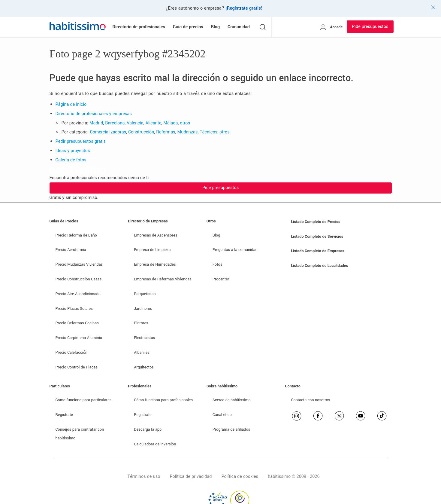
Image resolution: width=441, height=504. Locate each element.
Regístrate (64, 415)
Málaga (171, 123)
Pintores (141, 323)
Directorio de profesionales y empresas (94, 114)
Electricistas (144, 338)
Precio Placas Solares (74, 309)
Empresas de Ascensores (156, 235)
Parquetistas (145, 294)
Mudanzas (188, 132)
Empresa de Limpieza (152, 250)
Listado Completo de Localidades (320, 266)
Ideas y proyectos (73, 151)
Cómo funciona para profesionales (163, 400)
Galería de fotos (71, 160)
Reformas (166, 132)
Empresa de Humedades (155, 264)
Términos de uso (144, 477)
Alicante (153, 123)
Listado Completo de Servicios (317, 237)
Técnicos (208, 132)
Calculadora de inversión (155, 444)
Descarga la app (148, 429)
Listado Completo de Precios (316, 222)
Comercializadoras (108, 132)
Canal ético (222, 415)
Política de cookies (240, 477)
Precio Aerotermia (71, 250)
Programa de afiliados (231, 429)
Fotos (217, 264)
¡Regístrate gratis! (244, 8)
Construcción (141, 132)
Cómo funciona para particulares (84, 400)
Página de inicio (71, 104)
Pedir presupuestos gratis (81, 141)
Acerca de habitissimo (232, 400)
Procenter (221, 279)
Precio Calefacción (72, 353)
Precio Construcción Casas (79, 279)
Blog (216, 235)
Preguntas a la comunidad (235, 250)
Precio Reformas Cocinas (77, 323)
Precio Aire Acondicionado (78, 294)
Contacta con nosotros (311, 400)
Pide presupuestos (370, 27)
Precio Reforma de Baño (76, 235)
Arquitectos (144, 367)
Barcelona (115, 123)
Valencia (135, 123)
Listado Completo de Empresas (318, 251)
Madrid (96, 123)
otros (185, 123)
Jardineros (143, 309)
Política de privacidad (191, 477)
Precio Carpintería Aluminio (79, 338)
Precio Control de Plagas (77, 367)
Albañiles (142, 353)
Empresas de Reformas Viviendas (163, 279)
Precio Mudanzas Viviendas (79, 264)
